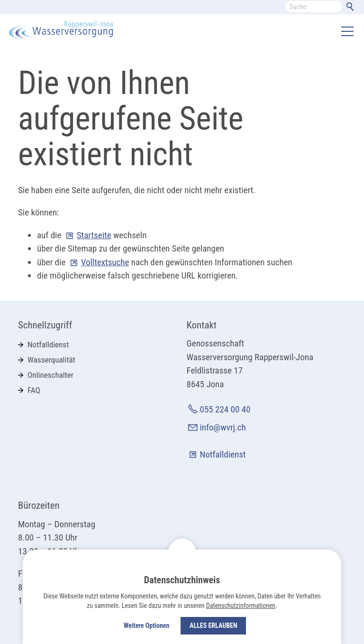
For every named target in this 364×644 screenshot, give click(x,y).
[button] (347, 31)
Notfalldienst (48, 345)
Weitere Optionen (147, 625)
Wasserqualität (51, 360)
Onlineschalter (50, 375)
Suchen (352, 9)
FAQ (34, 390)
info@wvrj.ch (223, 427)
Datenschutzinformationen (241, 606)
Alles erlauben (213, 625)
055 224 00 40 (225, 409)
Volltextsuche (105, 262)
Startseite (94, 235)
